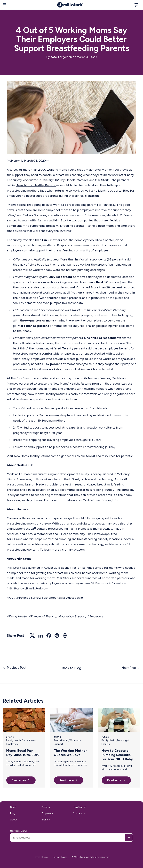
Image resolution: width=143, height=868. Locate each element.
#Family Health (17, 616)
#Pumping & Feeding (44, 616)
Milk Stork (102, 180)
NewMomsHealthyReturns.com (35, 456)
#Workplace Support (74, 616)
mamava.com (75, 549)
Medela (70, 180)
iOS (14, 539)
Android (29, 539)
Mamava (82, 180)
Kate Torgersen (61, 57)
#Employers (98, 616)
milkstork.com (39, 588)
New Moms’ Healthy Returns (36, 185)
